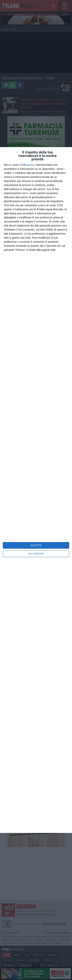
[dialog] (36, 490)
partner (31, 165)
